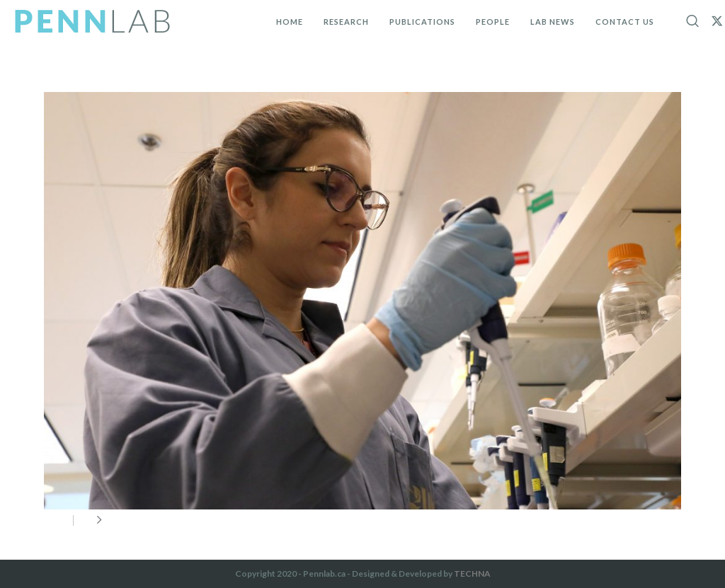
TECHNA (472, 573)
